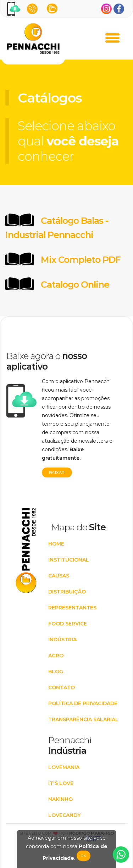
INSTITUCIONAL (69, 560)
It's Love (61, 783)
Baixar (57, 472)
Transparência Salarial (83, 719)
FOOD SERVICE (68, 624)
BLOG (56, 671)
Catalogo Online (75, 284)
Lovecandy (64, 815)
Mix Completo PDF (81, 260)
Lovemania (64, 767)
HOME (56, 544)
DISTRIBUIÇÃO (67, 592)
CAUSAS (59, 576)
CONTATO (62, 687)
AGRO (56, 656)
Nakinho (60, 799)
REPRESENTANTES (72, 608)
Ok (84, 856)
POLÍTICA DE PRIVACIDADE (83, 703)
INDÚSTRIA (62, 640)
